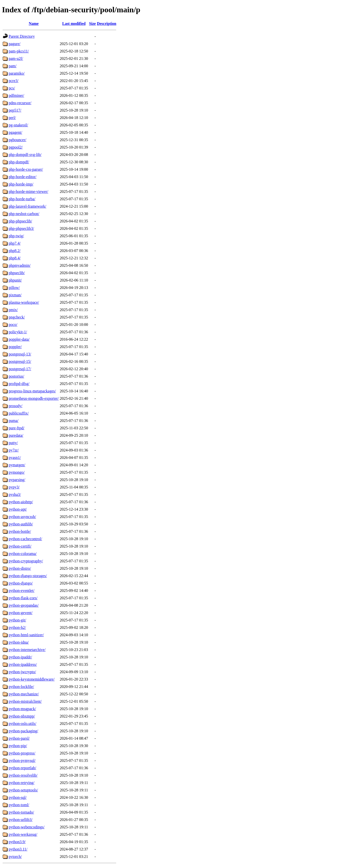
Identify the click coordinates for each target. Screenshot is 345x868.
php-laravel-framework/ (27, 206)
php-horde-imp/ (21, 184)
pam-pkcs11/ (19, 51)
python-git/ (17, 620)
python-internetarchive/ (27, 650)
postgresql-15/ (20, 361)
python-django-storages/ (28, 576)
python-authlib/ (21, 524)
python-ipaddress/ (23, 664)
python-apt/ (18, 509)
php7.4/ (15, 243)
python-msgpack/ (22, 709)
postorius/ (16, 376)
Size (93, 24)
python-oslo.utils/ (22, 724)
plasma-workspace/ (24, 302)
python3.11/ (18, 849)
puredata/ (16, 435)
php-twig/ (16, 236)
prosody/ (16, 406)
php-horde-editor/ (23, 177)
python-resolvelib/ (23, 775)
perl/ (12, 118)
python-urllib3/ (21, 820)
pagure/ (15, 44)
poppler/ (15, 347)
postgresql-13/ (20, 354)
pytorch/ (15, 857)
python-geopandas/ (24, 605)
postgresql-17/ (20, 369)
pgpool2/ (16, 147)
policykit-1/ (18, 332)
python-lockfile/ (21, 687)
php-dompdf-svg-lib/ (25, 155)
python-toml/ (19, 805)
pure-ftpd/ (16, 428)
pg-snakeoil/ (18, 125)
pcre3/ (14, 81)
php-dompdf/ (19, 162)
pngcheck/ (17, 317)
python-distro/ (20, 568)
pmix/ (13, 310)
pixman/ (15, 295)
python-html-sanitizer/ (26, 635)
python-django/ (21, 583)
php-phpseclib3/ (21, 228)
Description (107, 24)
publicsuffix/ (19, 413)
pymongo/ (17, 472)
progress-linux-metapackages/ (32, 391)
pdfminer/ (16, 95)
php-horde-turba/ (22, 199)
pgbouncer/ (17, 140)
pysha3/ (15, 494)
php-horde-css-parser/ (26, 169)
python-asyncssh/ (22, 517)
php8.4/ (15, 258)
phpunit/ (15, 280)
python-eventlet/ (22, 591)
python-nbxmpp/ (22, 716)
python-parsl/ (19, 738)
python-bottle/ (20, 531)
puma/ (14, 421)
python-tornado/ (21, 812)
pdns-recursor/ (20, 103)
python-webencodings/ (27, 827)
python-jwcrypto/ (22, 672)
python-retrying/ (22, 783)
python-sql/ (18, 797)
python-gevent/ (21, 613)
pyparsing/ (17, 480)
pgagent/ (15, 132)
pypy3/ (14, 487)
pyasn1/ (15, 458)
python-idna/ (19, 642)
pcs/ (12, 88)
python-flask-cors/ (23, 598)
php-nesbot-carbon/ (24, 214)
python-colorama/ (23, 554)
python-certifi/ (20, 546)
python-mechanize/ (24, 694)
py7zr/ (14, 450)
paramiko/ (17, 73)
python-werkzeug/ (23, 834)
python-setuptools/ (23, 790)
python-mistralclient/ (25, 701)
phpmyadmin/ (20, 265)
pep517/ (15, 110)
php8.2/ (15, 251)
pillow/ (14, 288)
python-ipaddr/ (20, 657)
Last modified (74, 24)
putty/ (13, 443)
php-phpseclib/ (20, 221)
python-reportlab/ (22, 768)
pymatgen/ (17, 465)
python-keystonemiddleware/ (32, 679)
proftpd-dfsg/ (19, 384)
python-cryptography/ (26, 561)
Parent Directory (22, 36)
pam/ (13, 66)
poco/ (13, 325)
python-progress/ (22, 753)
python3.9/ (17, 842)
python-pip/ (18, 746)
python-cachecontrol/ (25, 539)
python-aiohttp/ (21, 502)
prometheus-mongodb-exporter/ (34, 398)
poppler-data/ (19, 339)
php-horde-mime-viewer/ (28, 192)
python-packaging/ (23, 731)
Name (34, 24)
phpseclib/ (17, 273)
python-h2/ (17, 627)
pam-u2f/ (16, 58)
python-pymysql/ (22, 760)
